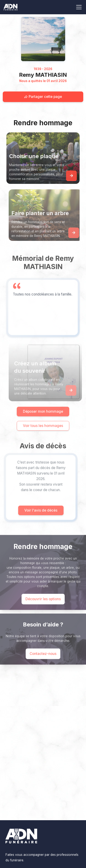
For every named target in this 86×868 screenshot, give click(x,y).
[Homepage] (43, 39)
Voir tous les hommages (43, 431)
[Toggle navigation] (79, 7)
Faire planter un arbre (45, 213)
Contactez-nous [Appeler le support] (43, 659)
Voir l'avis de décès (36, 510)
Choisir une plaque (34, 156)
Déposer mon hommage (43, 416)
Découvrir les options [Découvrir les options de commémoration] (43, 604)
